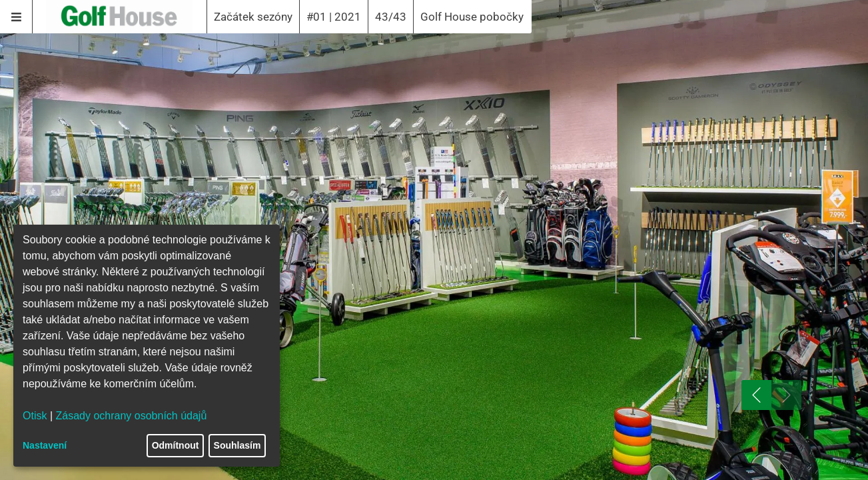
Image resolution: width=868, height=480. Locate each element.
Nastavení (45, 445)
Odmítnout (176, 445)
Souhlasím (237, 445)
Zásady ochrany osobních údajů (132, 416)
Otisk (35, 416)
